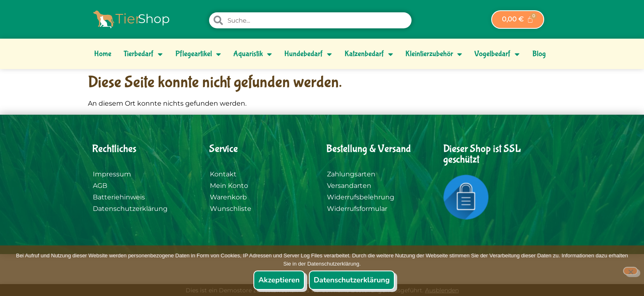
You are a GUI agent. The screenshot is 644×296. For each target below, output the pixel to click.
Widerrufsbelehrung (361, 197)
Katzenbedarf (369, 54)
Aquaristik (253, 54)
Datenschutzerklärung (130, 209)
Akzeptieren (279, 280)
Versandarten (349, 186)
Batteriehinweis (119, 197)
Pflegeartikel (198, 54)
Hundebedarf (308, 54)
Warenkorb (228, 197)
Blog (539, 54)
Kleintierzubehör (434, 54)
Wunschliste (231, 209)
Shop (154, 19)
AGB (100, 186)
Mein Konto (229, 186)
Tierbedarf (143, 54)
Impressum (112, 174)
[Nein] (630, 271)
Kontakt (223, 174)
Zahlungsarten (351, 174)
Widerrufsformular (357, 209)
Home (103, 54)
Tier (128, 18)
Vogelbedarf (497, 54)
